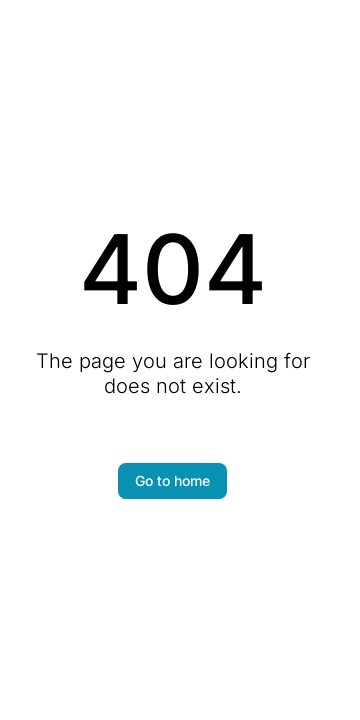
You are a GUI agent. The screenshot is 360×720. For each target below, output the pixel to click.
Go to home (172, 480)
